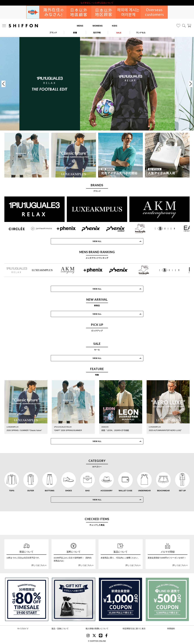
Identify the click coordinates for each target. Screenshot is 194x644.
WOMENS (98, 26)
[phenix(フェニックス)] (87, 229)
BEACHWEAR (163, 490)
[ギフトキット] (74, 599)
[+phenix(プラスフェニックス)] (62, 229)
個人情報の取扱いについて (97, 628)
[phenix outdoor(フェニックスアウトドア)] (112, 229)
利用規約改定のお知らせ (97, 3)
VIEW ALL (93, 241)
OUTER (31, 490)
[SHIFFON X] (94, 636)
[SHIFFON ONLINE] (23, 26)
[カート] (189, 26)
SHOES (69, 490)
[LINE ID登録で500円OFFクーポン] (167, 599)
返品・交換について (60, 628)
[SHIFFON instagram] (88, 636)
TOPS (12, 490)
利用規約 (171, 628)
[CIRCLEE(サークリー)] (13, 229)
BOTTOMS (50, 490)
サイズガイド (23, 628)
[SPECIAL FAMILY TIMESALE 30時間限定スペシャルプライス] (27, 599)
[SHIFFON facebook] (106, 636)
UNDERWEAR (144, 490)
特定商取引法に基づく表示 (134, 628)
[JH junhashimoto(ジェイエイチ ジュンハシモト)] (38, 229)
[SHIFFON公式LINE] (101, 636)
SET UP (182, 490)
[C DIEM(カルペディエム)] (161, 229)
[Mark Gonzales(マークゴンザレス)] (136, 229)
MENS (80, 26)
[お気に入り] (178, 26)
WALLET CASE (125, 490)
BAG (88, 490)
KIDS (115, 26)
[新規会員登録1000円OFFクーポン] (120, 599)
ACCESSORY (106, 490)
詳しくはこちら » (39, 565)
